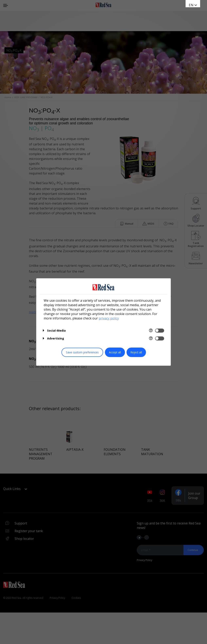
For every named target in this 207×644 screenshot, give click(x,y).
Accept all (115, 352)
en (191, 5)
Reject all (136, 352)
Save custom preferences (82, 352)
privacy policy (109, 318)
